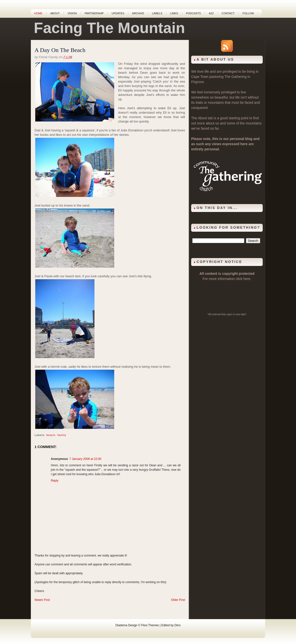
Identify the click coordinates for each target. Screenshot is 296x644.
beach (51, 435)
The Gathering (236, 77)
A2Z (211, 13)
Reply (55, 481)
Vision (72, 13)
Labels (157, 13)
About (55, 13)
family (62, 435)
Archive (138, 13)
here (247, 279)
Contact (228, 13)
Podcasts (194, 13)
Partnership (94, 13)
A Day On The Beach (60, 50)
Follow (248, 13)
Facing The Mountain (109, 28)
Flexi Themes (150, 625)
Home (38, 13)
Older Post (178, 600)
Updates (118, 13)
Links (174, 13)
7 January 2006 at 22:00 (85, 459)
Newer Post (42, 600)
